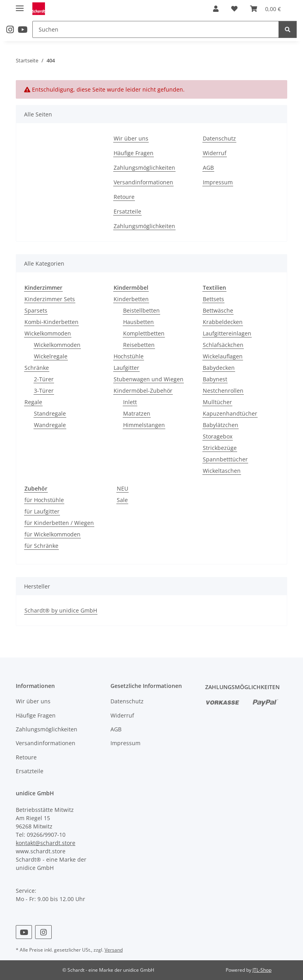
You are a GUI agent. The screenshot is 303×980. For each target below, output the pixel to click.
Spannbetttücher (225, 459)
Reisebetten (139, 345)
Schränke (37, 368)
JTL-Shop (262, 970)
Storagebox (218, 436)
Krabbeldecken (223, 322)
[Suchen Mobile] (156, 29)
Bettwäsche (218, 310)
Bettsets (213, 299)
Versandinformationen (143, 182)
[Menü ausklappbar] (20, 5)
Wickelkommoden (48, 333)
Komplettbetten (144, 333)
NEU (123, 488)
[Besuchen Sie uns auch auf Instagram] (43, 932)
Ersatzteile (127, 211)
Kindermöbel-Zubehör (143, 391)
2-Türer (44, 379)
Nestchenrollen (223, 391)
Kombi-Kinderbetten (51, 322)
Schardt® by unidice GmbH (61, 610)
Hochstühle (129, 356)
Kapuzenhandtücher (230, 413)
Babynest (215, 379)
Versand (114, 950)
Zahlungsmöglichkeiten (144, 168)
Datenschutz (219, 138)
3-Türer (44, 391)
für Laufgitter (42, 511)
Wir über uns (131, 138)
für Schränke (41, 546)
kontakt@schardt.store (46, 843)
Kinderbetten (131, 299)
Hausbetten (138, 322)
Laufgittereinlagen (227, 333)
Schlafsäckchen (223, 345)
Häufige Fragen (134, 153)
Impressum (218, 182)
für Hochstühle (44, 500)
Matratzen (137, 413)
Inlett (130, 402)
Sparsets (36, 310)
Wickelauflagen (223, 356)
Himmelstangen (144, 425)
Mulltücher (217, 402)
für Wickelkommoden (52, 534)
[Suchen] (288, 29)
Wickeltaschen (222, 471)
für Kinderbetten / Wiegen (59, 523)
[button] (216, 9)
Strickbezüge (220, 448)
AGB (208, 168)
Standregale (50, 413)
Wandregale (50, 425)
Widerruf (215, 153)
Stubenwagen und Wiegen (149, 379)
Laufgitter (126, 368)
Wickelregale (51, 356)
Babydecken (219, 368)
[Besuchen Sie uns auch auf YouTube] (24, 932)
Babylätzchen (221, 425)
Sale (122, 500)
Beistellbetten (141, 310)
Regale (33, 402)
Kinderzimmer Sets (50, 299)
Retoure (124, 197)
